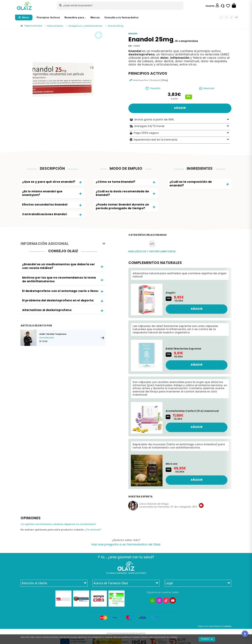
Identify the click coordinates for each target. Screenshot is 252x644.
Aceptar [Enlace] (207, 639)
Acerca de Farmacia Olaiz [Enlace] (126, 583)
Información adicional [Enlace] (63, 244)
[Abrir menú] (24, 18)
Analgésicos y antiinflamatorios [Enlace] (152, 251)
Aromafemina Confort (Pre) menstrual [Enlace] (192, 411)
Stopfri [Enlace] (171, 293)
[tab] (52, 182)
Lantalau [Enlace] (227, 626)
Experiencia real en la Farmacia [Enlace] (180, 140)
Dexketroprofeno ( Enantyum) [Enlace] (147, 80)
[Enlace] (24, 6)
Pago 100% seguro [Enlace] (180, 133)
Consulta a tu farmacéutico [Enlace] (122, 17)
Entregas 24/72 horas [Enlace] (180, 126)
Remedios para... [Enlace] (75, 17)
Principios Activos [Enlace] (48, 17)
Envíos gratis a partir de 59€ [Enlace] (180, 120)
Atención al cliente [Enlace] (54, 583)
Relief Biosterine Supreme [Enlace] (183, 349)
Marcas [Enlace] (95, 17)
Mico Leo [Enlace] (172, 464)
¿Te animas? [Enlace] (93, 530)
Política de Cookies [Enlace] (99, 640)
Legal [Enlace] (198, 583)
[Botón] (234, 6)
